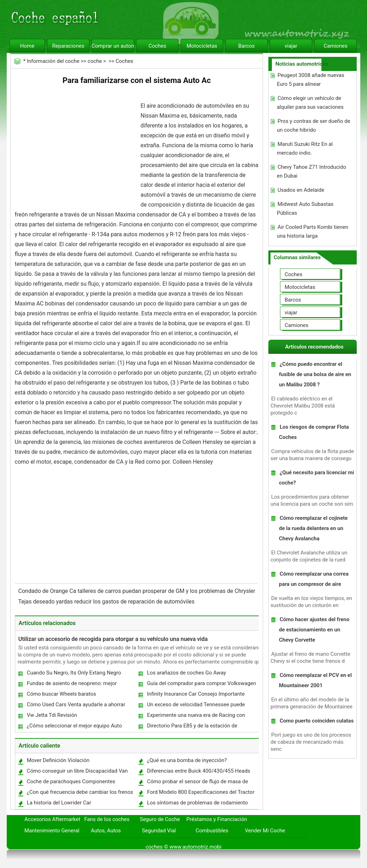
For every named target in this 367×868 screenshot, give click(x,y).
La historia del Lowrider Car (59, 803)
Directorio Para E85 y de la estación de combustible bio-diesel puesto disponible (194, 727)
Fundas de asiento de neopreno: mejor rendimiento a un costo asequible (72, 685)
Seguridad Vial (159, 831)
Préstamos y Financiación (217, 819)
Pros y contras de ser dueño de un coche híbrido (314, 126)
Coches (157, 46)
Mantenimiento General (52, 831)
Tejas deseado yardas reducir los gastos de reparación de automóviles (107, 602)
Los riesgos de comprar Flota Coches (314, 432)
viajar (291, 46)
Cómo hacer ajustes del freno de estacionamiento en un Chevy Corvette (314, 630)
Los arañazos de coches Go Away (187, 673)
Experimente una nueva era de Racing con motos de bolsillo (196, 717)
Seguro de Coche (160, 819)
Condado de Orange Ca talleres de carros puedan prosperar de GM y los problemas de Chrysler (138, 591)
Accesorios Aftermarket (52, 819)
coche (95, 61)
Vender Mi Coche (265, 831)
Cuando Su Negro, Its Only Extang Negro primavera (74, 674)
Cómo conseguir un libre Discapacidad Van (77, 771)
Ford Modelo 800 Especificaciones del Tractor (201, 792)
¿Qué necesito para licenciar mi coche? (316, 478)
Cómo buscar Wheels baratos (62, 694)
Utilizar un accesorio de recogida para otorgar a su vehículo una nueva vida (113, 639)
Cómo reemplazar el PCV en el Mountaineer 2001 (315, 680)
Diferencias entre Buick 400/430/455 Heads (199, 771)
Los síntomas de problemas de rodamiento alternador (197, 804)
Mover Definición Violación (58, 760)
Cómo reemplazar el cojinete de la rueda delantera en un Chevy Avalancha (313, 528)
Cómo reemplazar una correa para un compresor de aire (314, 579)
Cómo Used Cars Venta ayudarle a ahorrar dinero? (76, 706)
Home (27, 46)
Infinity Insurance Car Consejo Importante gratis (196, 695)
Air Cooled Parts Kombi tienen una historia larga (313, 231)
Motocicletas (202, 46)
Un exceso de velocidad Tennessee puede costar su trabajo (196, 706)
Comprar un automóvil (113, 46)
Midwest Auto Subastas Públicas (305, 209)
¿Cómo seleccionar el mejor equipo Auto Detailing (74, 727)
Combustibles (212, 831)
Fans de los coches (107, 819)
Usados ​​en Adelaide (301, 190)
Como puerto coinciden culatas (317, 721)
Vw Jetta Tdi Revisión (52, 715)
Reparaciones (68, 46)
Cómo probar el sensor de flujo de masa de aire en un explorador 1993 (197, 783)
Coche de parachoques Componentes (71, 781)
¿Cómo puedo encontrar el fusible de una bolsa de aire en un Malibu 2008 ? (315, 374)
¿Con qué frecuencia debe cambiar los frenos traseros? (80, 794)
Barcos (247, 46)
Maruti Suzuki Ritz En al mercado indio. (305, 148)
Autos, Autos (106, 831)
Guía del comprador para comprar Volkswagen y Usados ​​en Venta (201, 685)
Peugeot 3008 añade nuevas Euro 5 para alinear (311, 80)
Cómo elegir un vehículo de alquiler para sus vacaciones (310, 103)
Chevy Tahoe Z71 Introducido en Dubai (311, 171)
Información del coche (53, 61)
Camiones (335, 46)
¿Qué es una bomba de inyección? (187, 760)
